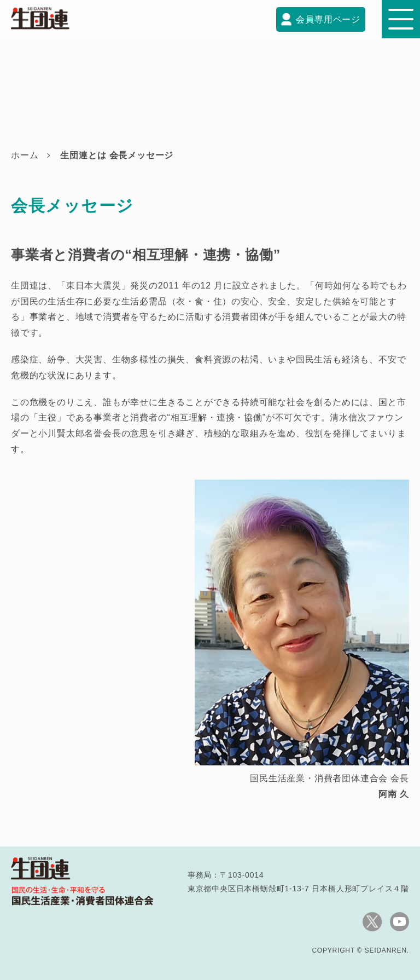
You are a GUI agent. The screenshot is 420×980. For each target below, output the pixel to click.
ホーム (25, 155)
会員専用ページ (328, 19)
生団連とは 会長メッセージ (117, 155)
